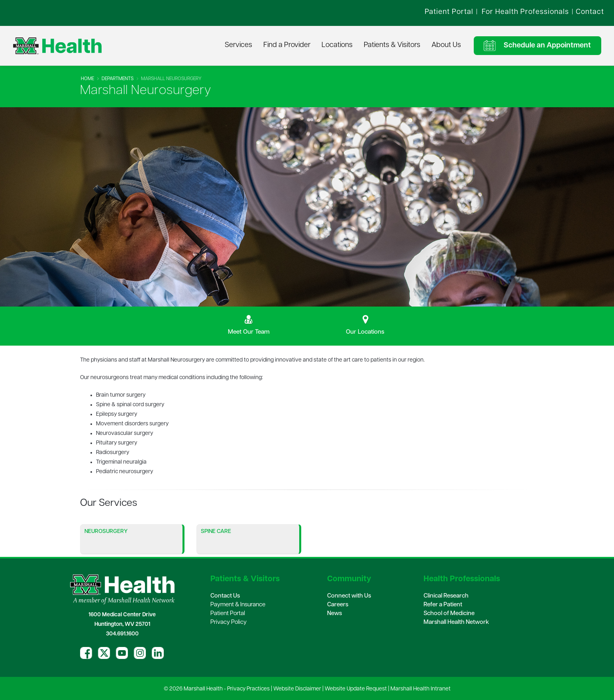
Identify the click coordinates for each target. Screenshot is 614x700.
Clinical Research (446, 596)
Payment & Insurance (238, 605)
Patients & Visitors (392, 45)
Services (238, 45)
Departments (118, 79)
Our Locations (365, 332)
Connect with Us (349, 596)
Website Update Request (356, 689)
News (334, 614)
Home (87, 79)
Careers (338, 605)
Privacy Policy (229, 622)
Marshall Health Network (456, 622)
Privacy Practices (248, 689)
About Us (446, 45)
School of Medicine (449, 614)
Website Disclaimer (297, 689)
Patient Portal (228, 614)
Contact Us (225, 596)
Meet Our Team (249, 332)
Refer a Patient (443, 605)
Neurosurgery (106, 532)
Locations (337, 45)
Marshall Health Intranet (421, 689)
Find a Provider (287, 45)
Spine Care (216, 532)
